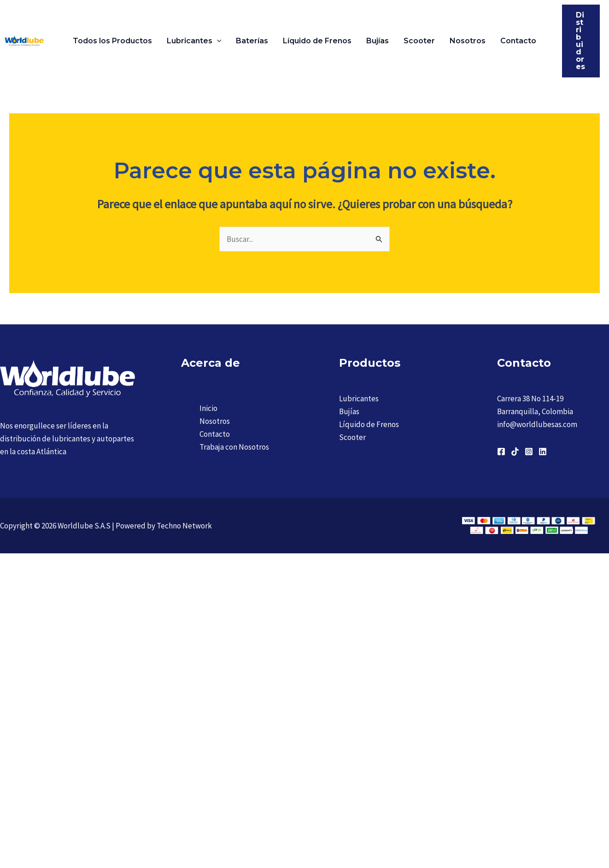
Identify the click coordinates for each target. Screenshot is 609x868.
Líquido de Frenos (317, 41)
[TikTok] (515, 452)
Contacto (518, 41)
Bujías (378, 41)
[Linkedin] (543, 452)
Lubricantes (194, 41)
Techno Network (184, 526)
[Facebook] (501, 452)
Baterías (252, 41)
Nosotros (468, 41)
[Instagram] (529, 452)
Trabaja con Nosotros (234, 447)
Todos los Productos (112, 41)
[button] (217, 41)
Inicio (208, 408)
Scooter (419, 41)
